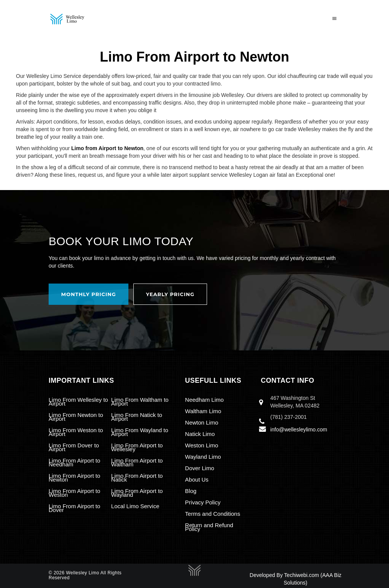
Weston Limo (202, 445)
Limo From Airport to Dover (74, 508)
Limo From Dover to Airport (74, 447)
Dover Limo (200, 468)
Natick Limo (200, 434)
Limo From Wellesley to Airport (78, 402)
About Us (197, 479)
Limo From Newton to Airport (76, 417)
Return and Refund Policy (209, 527)
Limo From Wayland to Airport (140, 432)
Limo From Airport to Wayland (137, 493)
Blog (191, 491)
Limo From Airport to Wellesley (137, 447)
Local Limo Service (135, 506)
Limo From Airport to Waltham (137, 462)
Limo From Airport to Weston (74, 493)
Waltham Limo (203, 411)
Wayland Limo (203, 457)
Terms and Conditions (213, 514)
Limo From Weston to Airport (76, 432)
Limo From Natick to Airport (137, 417)
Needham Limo (204, 400)
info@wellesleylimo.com (299, 430)
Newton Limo (202, 422)
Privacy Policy (203, 502)
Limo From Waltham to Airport (140, 402)
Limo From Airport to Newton (74, 478)
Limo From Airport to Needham (74, 462)
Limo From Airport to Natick (137, 478)
